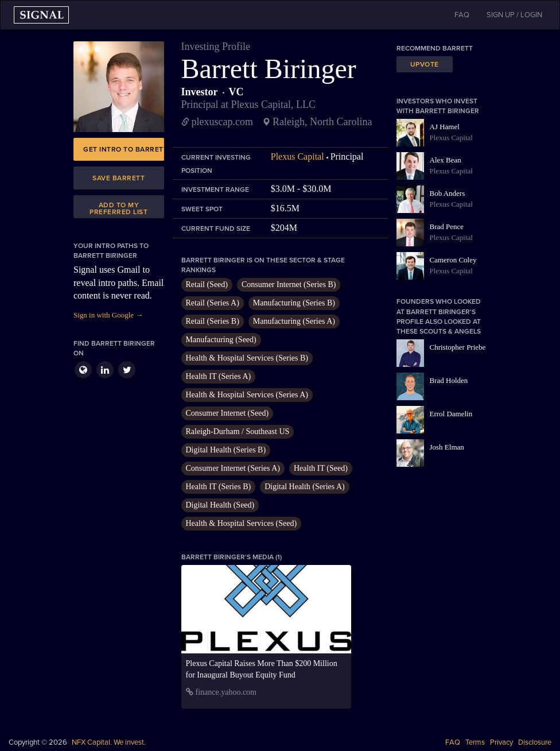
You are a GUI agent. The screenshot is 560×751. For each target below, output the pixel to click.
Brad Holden (449, 380)
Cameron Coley (453, 260)
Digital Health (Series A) (305, 487)
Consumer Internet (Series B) (289, 284)
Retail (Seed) (207, 284)
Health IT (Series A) (219, 376)
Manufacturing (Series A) (294, 321)
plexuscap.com (222, 122)
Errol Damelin (451, 414)
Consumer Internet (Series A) (233, 468)
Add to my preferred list (118, 208)
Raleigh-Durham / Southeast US (238, 431)
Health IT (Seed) (321, 468)
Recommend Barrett (435, 48)
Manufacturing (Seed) (221, 340)
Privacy (501, 742)
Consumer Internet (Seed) (227, 413)
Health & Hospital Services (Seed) (242, 523)
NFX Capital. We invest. (109, 742)
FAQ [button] (462, 15)
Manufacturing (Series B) (294, 303)
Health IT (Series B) (219, 487)
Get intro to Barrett (124, 149)
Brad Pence (447, 227)
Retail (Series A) (213, 303)
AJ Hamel (445, 127)
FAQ (453, 742)
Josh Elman (447, 447)
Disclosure (535, 742)
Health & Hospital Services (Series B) (247, 358)
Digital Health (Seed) (220, 505)
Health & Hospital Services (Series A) (247, 395)
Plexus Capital (297, 156)
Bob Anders (448, 193)
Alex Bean (446, 160)
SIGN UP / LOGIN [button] (514, 15)
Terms (475, 742)
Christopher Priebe (458, 347)
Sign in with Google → (108, 315)
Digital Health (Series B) (226, 450)
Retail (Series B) (213, 321)
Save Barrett (118, 178)
